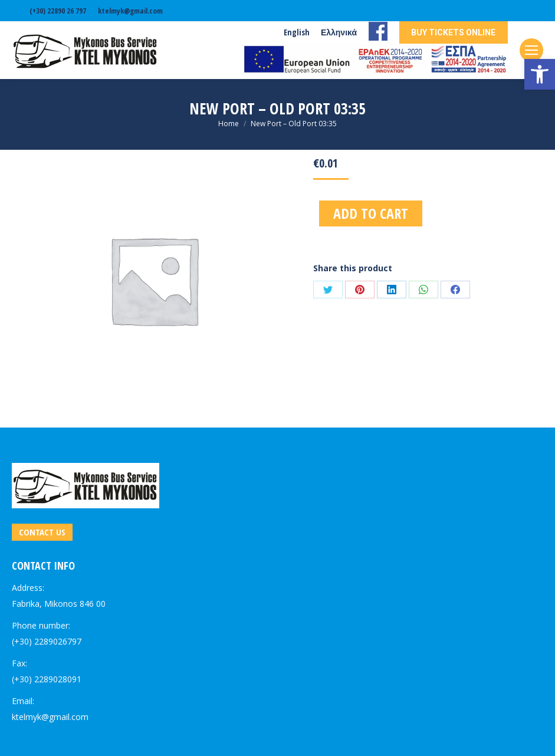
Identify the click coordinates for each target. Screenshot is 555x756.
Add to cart (371, 213)
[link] (540, 74)
